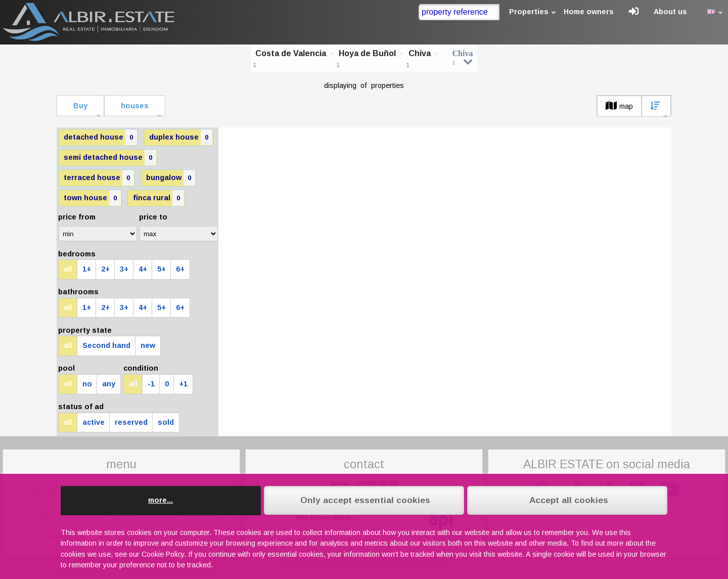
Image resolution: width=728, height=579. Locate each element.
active (94, 422)
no (87, 384)
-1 (151, 384)
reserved (131, 422)
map (619, 106)
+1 (183, 384)
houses (135, 106)
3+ (124, 269)
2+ (105, 269)
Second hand (106, 345)
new (148, 345)
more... (161, 500)
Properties (529, 12)
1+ (87, 269)
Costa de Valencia (291, 53)
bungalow (171, 178)
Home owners (589, 12)
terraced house (99, 178)
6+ (180, 269)
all (68, 269)
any (109, 384)
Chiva (420, 53)
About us (670, 12)
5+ (162, 269)
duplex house (181, 137)
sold (166, 422)
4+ (143, 269)
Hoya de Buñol (367, 53)
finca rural (158, 198)
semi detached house (110, 158)
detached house (100, 137)
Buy (80, 106)
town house (92, 198)
